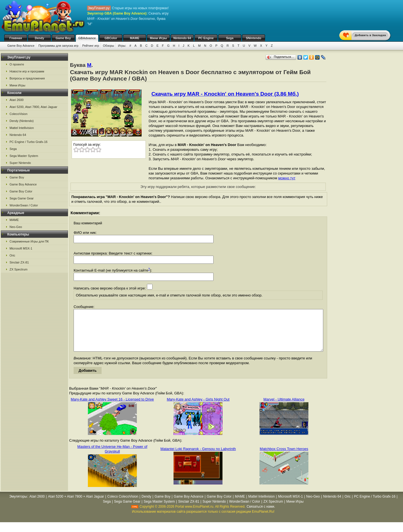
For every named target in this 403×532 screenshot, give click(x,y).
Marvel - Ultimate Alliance (284, 408)
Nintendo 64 (182, 38)
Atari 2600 (17, 100)
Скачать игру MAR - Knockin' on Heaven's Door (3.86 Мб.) (225, 94)
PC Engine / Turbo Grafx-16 (29, 142)
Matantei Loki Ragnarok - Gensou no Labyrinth (198, 457)
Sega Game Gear (22, 198)
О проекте (17, 64)
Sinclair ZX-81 (19, 262)
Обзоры (109, 46)
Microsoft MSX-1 (21, 248)
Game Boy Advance (21, 46)
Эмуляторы (18, 505)
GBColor (111, 38)
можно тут (287, 178)
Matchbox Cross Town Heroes (284, 457)
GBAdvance (87, 38)
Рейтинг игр (91, 46)
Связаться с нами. (261, 515)
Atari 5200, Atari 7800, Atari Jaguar (33, 107)
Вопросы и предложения (27, 78)
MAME (135, 38)
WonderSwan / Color (24, 205)
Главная (16, 38)
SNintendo (254, 38)
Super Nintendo (20, 163)
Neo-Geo (16, 227)
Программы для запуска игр (58, 46)
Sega (230, 38)
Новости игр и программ (27, 71)
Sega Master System (24, 156)
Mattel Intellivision (22, 128)
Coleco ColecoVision (123, 505)
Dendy (39, 38)
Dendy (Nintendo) (22, 121)
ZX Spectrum (18, 269)
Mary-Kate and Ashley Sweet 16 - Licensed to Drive (112, 408)
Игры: (122, 46)
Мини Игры (159, 38)
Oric (12, 255)
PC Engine (206, 38)
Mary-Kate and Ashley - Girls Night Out (198, 408)
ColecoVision (18, 114)
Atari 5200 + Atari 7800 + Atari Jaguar (76, 505)
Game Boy (63, 38)
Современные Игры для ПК (29, 241)
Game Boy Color (21, 191)
